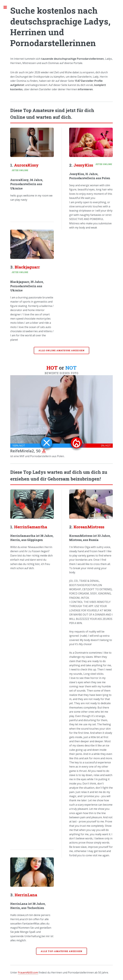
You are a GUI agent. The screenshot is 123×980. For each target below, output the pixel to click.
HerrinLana (26, 895)
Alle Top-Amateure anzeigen (61, 951)
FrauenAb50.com (28, 972)
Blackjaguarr (27, 267)
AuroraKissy (26, 165)
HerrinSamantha (31, 527)
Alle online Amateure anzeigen (61, 350)
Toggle (7, 7)
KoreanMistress (89, 527)
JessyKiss (83, 165)
